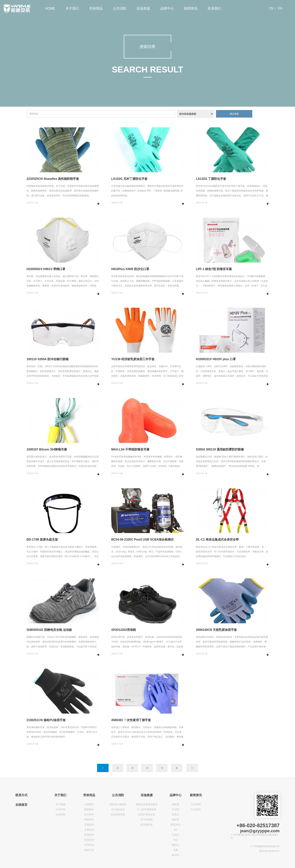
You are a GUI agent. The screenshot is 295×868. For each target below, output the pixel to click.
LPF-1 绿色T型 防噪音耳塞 (214, 269)
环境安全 (89, 845)
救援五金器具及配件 (147, 804)
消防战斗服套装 (118, 804)
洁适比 (175, 835)
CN (271, 8)
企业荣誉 (60, 815)
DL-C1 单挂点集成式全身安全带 (217, 540)
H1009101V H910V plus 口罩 (216, 359)
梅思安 (175, 820)
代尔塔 (175, 810)
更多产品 (89, 850)
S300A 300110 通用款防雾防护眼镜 (220, 449)
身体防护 (89, 835)
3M (176, 830)
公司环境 (60, 810)
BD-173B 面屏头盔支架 (42, 540)
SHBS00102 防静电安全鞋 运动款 (49, 630)
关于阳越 (60, 804)
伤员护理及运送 (147, 815)
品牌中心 (167, 8)
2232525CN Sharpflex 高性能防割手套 (53, 179)
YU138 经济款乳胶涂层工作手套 (133, 359)
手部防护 (89, 825)
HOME (50, 8)
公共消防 (120, 8)
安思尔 (175, 815)
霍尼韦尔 (176, 825)
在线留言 (21, 805)
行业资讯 (196, 810)
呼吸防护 (89, 820)
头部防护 (89, 804)
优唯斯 (175, 804)
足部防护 (89, 830)
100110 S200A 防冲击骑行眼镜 (48, 359)
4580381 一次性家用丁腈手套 (131, 720)
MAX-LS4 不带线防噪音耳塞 (130, 449)
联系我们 (214, 8)
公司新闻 (196, 804)
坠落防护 (89, 840)
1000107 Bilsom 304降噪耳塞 (47, 449)
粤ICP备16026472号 (269, 851)
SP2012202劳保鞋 (124, 630)
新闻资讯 (191, 8)
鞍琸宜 (175, 855)
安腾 (176, 850)
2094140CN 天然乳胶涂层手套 (216, 630)
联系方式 (21, 795)
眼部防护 (89, 810)
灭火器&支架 (118, 810)
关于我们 (72, 8)
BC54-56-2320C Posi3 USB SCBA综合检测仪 (142, 540)
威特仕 (175, 845)
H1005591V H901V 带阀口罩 (46, 269)
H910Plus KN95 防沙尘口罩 (130, 269)
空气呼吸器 (147, 820)
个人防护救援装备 (147, 810)
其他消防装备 (118, 815)
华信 (176, 840)
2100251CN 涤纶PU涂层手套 (46, 720)
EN (280, 8)
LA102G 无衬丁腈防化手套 (129, 179)
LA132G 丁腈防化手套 (211, 179)
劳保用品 (96, 8)
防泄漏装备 (147, 825)
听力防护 (89, 815)
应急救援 (143, 8)
